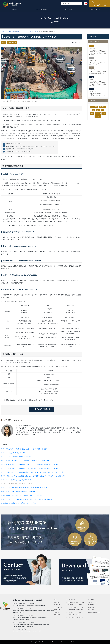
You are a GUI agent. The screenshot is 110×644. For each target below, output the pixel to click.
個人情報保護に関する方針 (94, 612)
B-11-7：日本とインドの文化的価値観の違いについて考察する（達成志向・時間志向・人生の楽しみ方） (33, 476)
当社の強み (58, 610)
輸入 (92, 113)
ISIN (104, 113)
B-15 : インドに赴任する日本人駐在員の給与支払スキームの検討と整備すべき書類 (27, 499)
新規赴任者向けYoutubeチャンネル (75, 602)
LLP (103, 110)
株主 (96, 107)
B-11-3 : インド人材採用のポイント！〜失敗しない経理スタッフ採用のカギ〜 (25, 461)
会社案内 (14, 10)
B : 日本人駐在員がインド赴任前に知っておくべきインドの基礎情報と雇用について (27, 449)
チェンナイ (98, 117)
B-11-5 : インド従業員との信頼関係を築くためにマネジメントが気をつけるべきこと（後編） (30, 468)
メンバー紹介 (59, 607)
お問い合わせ (107, 3)
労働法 (4, 42)
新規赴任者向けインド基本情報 (74, 605)
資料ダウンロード (100, 3)
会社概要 (57, 605)
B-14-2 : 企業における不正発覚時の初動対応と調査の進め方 (20, 492)
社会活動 (57, 612)
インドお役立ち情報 (42, 10)
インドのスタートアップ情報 (74, 612)
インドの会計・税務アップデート (75, 607)
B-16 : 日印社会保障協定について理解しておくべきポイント (20, 503)
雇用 (98, 110)
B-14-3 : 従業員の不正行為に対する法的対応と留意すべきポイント (22, 495)
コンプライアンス (12, 42)
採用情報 (57, 615)
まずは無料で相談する (43, 409)
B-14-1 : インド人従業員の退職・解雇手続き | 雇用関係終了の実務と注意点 (24, 488)
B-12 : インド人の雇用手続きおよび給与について (16, 480)
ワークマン (103, 107)
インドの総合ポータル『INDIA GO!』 (75, 617)
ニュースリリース (96, 10)
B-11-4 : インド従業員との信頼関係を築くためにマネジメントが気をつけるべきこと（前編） (30, 464)
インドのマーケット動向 (73, 615)
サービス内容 (69, 10)
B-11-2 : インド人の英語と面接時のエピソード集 (16, 457)
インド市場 (98, 113)
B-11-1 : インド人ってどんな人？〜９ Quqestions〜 (17, 453)
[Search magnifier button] (81, 3)
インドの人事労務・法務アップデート (76, 610)
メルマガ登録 (93, 3)
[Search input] (71, 3)
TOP (55, 600)
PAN (92, 107)
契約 (93, 110)
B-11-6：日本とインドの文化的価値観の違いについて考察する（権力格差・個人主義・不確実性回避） (33, 472)
